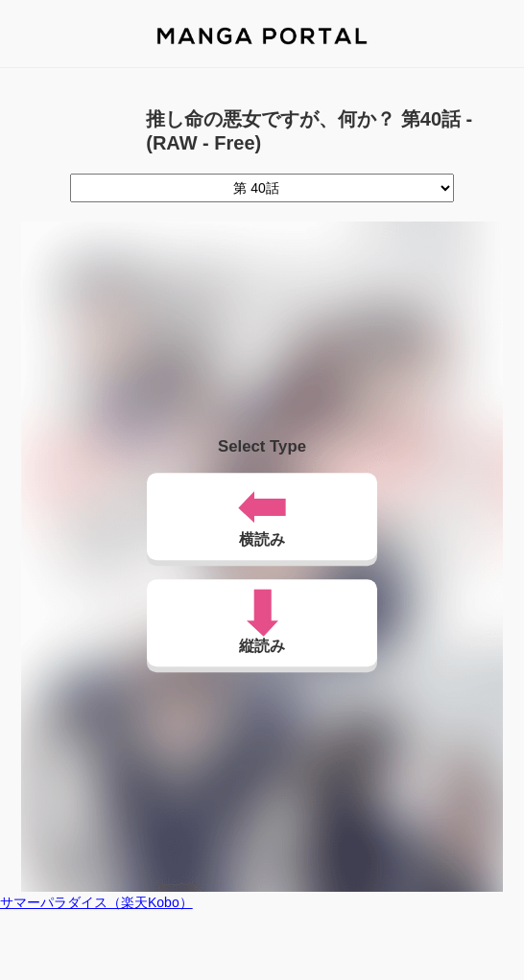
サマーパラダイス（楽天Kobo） (96, 902)
